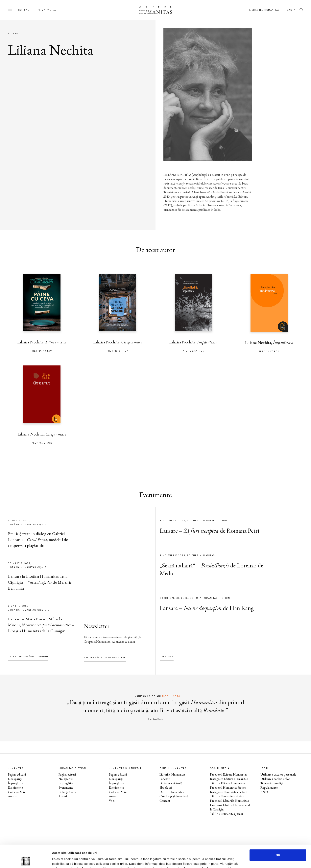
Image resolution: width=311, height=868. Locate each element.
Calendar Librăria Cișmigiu (28, 657)
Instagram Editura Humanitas (229, 779)
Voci (112, 801)
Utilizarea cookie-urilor (275, 779)
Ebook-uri (166, 788)
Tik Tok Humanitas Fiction (227, 796)
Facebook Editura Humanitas (229, 774)
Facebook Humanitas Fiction (228, 788)
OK (278, 834)
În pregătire (15, 783)
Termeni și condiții (272, 783)
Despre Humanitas (172, 792)
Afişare (198, 860)
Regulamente (269, 788)
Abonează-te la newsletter (105, 658)
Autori (12, 796)
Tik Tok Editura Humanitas (228, 783)
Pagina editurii (17, 774)
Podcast (165, 779)
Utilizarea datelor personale (278, 774)
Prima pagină (47, 10)
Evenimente (15, 788)
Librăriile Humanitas (265, 10)
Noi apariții (15, 779)
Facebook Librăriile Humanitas (229, 801)
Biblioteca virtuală (171, 783)
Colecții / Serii (17, 792)
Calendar (167, 657)
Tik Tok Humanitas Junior (227, 814)
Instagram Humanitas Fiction (229, 792)
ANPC (265, 792)
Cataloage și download (174, 796)
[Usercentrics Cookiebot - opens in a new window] (26, 860)
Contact (165, 801)
